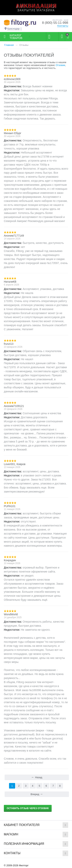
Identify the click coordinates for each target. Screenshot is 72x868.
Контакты (63, 26)
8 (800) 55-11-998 (55, 23)
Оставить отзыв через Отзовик (28, 808)
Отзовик (60, 65)
